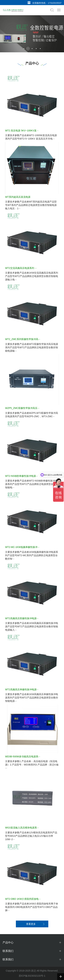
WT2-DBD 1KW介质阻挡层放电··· (23, 899)
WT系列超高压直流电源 (18, 197)
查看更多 (31, 924)
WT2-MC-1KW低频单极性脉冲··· (22, 547)
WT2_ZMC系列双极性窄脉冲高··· (23, 339)
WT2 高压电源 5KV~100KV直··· (22, 131)
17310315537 (55, 3)
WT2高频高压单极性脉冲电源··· (22, 689)
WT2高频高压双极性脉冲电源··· (22, 618)
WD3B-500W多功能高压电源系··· (23, 757)
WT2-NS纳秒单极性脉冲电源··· (21, 476)
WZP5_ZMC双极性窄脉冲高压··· (22, 408)
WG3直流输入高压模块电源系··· (22, 828)
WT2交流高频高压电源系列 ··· (21, 268)
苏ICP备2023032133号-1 (32, 976)
